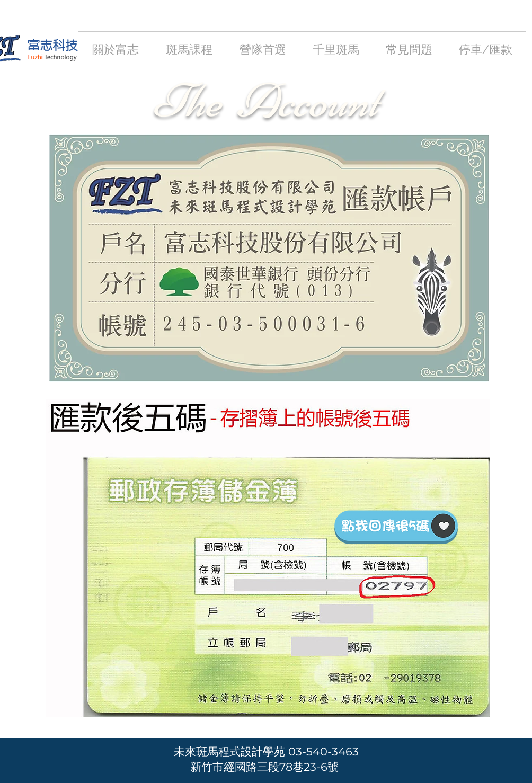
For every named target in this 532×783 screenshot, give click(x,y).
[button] (189, 49)
